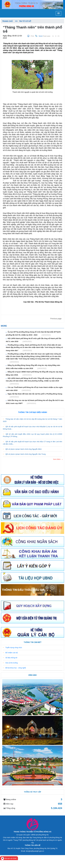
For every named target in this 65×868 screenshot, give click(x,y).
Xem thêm (57, 459)
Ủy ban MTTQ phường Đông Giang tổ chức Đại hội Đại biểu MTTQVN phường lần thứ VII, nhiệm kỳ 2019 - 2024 (33, 334)
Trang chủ (7, 21)
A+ (59, 36)
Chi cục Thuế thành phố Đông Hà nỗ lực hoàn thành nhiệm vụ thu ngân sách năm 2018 (34, 389)
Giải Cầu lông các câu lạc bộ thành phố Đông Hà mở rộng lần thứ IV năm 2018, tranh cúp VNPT (35, 402)
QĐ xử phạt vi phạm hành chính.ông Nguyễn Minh (22, 449)
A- (53, 36)
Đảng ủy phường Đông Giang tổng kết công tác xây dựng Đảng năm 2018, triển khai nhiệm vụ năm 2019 (33, 367)
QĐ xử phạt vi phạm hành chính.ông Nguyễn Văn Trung (24, 454)
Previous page (56, 319)
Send (40, 36)
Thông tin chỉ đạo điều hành (32, 412)
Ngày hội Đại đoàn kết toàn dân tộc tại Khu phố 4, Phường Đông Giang (35, 396)
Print (32, 36)
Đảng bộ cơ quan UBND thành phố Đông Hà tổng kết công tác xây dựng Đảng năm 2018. (34, 373)
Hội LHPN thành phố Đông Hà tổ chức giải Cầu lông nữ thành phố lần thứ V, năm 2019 (33, 340)
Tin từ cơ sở (25, 21)
